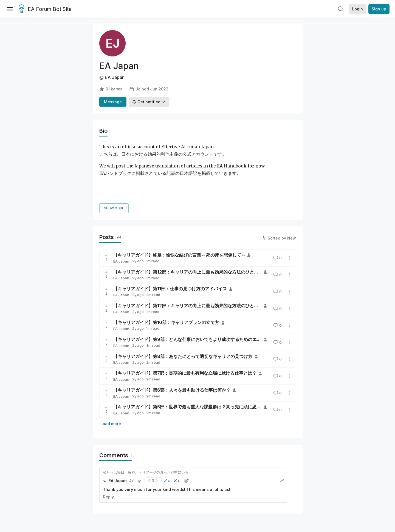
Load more (111, 388)
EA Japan (121, 225)
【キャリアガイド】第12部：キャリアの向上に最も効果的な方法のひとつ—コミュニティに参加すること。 (219, 270)
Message (113, 102)
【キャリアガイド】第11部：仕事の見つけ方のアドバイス (170, 253)
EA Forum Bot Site (45, 9)
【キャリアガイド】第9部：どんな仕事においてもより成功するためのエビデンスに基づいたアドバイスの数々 (222, 303)
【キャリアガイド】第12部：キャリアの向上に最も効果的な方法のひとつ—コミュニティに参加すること (217, 236)
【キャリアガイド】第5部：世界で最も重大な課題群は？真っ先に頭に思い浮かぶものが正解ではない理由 (218, 371)
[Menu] (10, 9)
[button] (167, 445)
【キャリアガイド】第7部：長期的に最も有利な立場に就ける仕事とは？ (185, 337)
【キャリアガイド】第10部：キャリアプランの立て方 (166, 286)
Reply (108, 461)
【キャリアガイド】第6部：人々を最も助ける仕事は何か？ (172, 354)
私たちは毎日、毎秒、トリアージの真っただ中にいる (146, 436)
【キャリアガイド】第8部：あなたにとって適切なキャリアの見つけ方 (183, 320)
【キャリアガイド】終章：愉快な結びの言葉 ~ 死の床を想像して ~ (179, 219)
